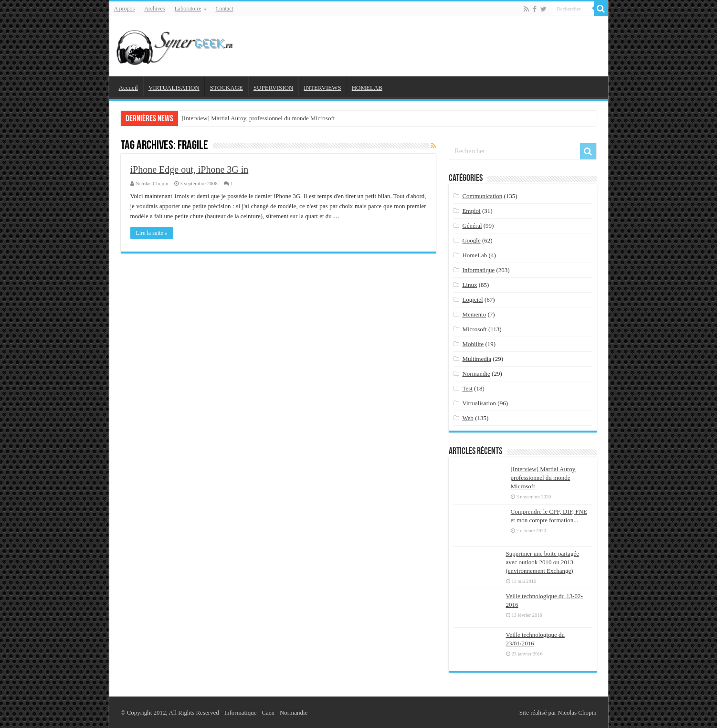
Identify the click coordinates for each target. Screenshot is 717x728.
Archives (154, 9)
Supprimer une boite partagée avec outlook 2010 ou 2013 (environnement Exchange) (543, 562)
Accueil (128, 88)
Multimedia (477, 359)
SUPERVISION (273, 88)
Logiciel (472, 300)
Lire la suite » (152, 233)
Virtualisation (479, 403)
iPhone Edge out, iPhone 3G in (190, 169)
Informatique (478, 270)
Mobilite (473, 344)
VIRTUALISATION (174, 88)
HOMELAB (367, 88)
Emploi (471, 211)
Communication (482, 196)
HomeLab (474, 255)
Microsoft (474, 329)
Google (471, 240)
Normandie (476, 374)
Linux (469, 285)
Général (472, 226)
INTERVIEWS (322, 88)
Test (467, 388)
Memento (474, 314)
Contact (224, 9)
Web (468, 418)
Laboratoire (188, 9)
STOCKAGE (227, 88)
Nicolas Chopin (152, 183)
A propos (125, 9)
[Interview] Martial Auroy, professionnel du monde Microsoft (258, 118)
